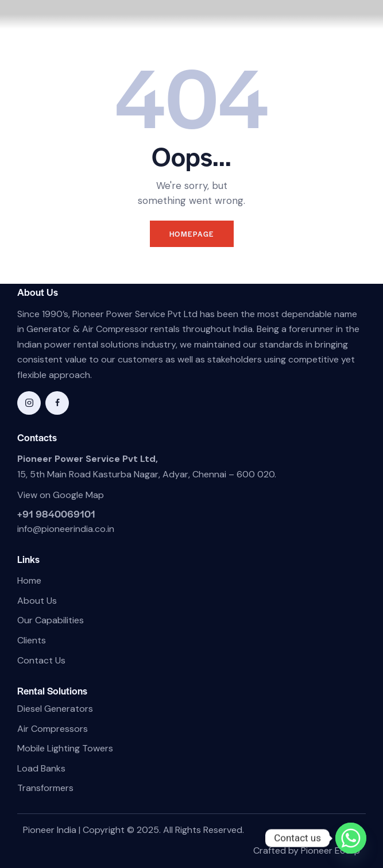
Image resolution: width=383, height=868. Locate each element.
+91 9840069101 (56, 514)
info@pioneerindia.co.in (66, 529)
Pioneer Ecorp (330, 850)
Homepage (192, 234)
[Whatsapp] (351, 838)
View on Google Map (61, 495)
